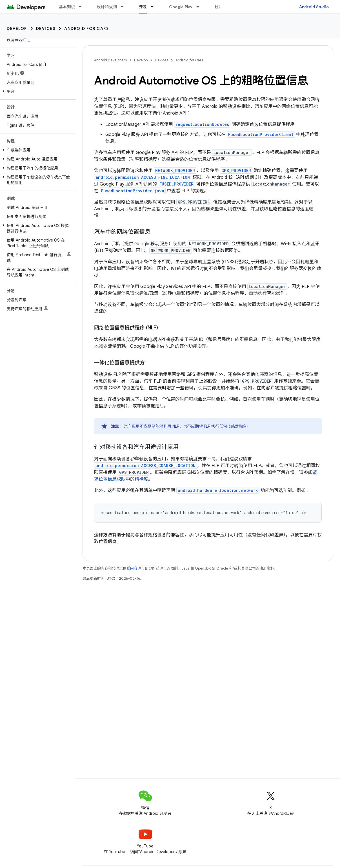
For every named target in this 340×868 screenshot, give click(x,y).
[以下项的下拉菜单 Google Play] (200, 7)
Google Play (181, 7)
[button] (37, 92)
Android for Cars (86, 28)
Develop (17, 28)
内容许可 (137, 568)
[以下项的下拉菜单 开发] (155, 7)
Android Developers (110, 60)
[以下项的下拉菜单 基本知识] (83, 7)
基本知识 (67, 7)
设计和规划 (107, 7)
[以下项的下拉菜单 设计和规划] (125, 7)
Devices (46, 28)
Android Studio (314, 7)
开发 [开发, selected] (143, 7)
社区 (219, 7)
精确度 (141, 479)
